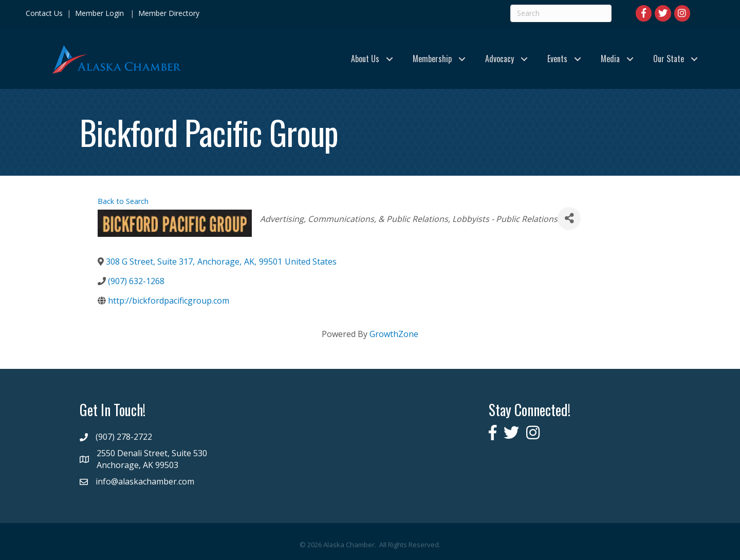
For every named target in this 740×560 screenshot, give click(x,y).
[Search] (561, 13)
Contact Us (44, 13)
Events (557, 59)
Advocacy (499, 59)
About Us (365, 59)
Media (610, 59)
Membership (432, 59)
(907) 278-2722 (124, 437)
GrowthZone (394, 334)
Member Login (99, 13)
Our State (669, 59)
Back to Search (123, 201)
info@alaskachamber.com (145, 481)
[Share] (569, 219)
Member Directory (168, 13)
